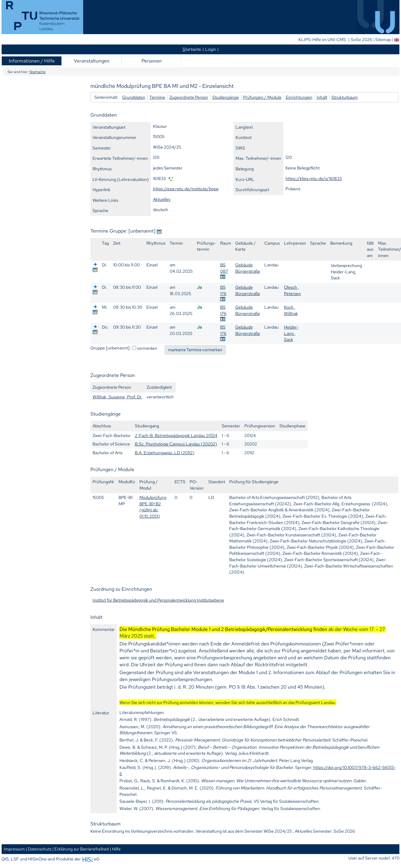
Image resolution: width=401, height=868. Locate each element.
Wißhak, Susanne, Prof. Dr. (117, 397)
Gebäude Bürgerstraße (248, 268)
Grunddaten (134, 97)
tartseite (192, 49)
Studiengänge (226, 97)
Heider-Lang (291, 330)
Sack (289, 339)
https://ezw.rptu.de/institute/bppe (186, 189)
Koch (289, 307)
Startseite (37, 72)
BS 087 (224, 268)
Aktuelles (162, 199)
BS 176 (223, 290)
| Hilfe (115, 849)
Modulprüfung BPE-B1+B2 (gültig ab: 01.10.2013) (153, 507)
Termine (157, 97)
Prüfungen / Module (262, 97)
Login (210, 49)
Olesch (291, 287)
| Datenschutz (39, 849)
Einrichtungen (299, 97)
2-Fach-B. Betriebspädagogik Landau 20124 (176, 435)
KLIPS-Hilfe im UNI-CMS (323, 40)
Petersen (292, 293)
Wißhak (291, 313)
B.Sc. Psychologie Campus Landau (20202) (176, 444)
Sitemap (383, 40)
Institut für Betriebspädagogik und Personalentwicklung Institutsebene (158, 600)
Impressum (14, 849)
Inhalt (322, 97)
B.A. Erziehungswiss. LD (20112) (165, 453)
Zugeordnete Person (189, 97)
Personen (152, 61)
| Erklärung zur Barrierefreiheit (81, 849)
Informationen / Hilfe (32, 61)
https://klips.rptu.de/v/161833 (314, 178)
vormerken (147, 348)
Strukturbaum (345, 97)
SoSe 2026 (362, 40)
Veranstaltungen (92, 61)
